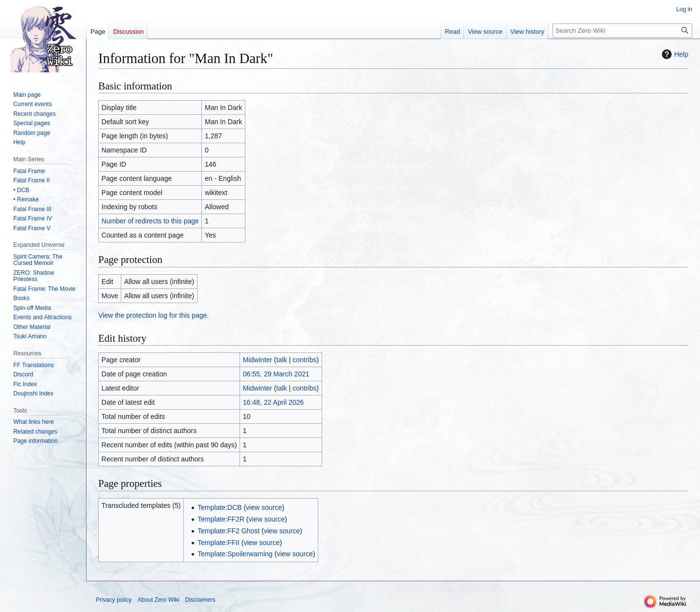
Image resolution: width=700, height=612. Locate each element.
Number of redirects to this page (150, 221)
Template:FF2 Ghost (229, 531)
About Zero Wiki (158, 600)
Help (674, 54)
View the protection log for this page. (153, 315)
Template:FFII (219, 543)
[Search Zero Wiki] (622, 31)
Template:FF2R (221, 519)
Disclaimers (200, 600)
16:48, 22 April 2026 (273, 402)
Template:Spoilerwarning (235, 554)
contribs (305, 360)
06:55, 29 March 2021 (276, 374)
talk (282, 360)
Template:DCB (219, 507)
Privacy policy (114, 600)
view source (264, 507)
